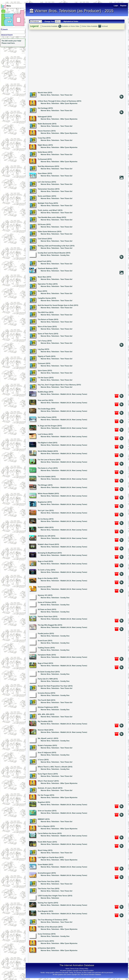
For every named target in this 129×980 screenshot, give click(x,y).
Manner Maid (43, 730)
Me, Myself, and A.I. (45, 738)
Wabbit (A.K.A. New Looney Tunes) (74, 394)
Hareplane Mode (44, 655)
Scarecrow (42, 587)
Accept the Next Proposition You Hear (53, 686)
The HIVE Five (43, 312)
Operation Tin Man (45, 284)
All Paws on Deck (44, 609)
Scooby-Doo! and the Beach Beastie (52, 253)
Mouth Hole (42, 93)
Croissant (42, 363)
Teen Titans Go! (66, 95)
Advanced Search (7, 35)
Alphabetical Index (71, 21)
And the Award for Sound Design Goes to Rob (55, 305)
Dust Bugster (43, 911)
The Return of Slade (46, 319)
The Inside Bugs (44, 409)
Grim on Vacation (45, 811)
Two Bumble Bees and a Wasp (49, 217)
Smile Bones (43, 152)
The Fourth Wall (44, 700)
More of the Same (45, 327)
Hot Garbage (43, 108)
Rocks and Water (44, 196)
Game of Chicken (44, 602)
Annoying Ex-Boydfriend (47, 553)
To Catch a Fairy (44, 570)
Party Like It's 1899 (45, 679)
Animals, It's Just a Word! (48, 788)
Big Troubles (43, 721)
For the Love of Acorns (47, 460)
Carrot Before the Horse (47, 833)
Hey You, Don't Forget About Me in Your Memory (57, 385)
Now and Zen (43, 400)
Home (67, 969)
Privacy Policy (84, 969)
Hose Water (42, 173)
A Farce (41, 760)
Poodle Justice (43, 633)
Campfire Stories (44, 298)
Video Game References (47, 232)
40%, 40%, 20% (44, 714)
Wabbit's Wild (43, 527)
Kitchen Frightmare (45, 707)
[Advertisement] (12, 60)
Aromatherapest (44, 873)
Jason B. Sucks (43, 941)
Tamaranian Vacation (46, 189)
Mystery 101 (43, 595)
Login (116, 6)
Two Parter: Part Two (46, 889)
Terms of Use (74, 969)
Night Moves (43, 145)
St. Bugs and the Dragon (47, 426)
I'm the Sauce (43, 378)
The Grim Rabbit (44, 477)
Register (123, 6)
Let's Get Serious (44, 182)
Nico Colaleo (88, 973)
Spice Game (42, 370)
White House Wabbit (46, 493)
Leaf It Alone (43, 434)
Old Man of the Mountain (48, 927)
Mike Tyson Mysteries (69, 103)
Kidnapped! (42, 117)
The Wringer (43, 485)
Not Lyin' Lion (43, 510)
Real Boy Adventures (46, 166)
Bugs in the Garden (45, 578)
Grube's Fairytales (45, 745)
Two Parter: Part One (46, 881)
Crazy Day (42, 138)
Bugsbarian (42, 502)
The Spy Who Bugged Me (47, 625)
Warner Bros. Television (50, 95)
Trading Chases (44, 648)
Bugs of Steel (43, 663)
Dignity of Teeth (44, 356)
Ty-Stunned (42, 159)
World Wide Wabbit (45, 451)
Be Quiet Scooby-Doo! (46, 672)
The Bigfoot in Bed (45, 443)
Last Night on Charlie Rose (48, 857)
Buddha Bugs (43, 392)
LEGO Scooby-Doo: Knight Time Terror (52, 896)
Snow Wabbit (43, 864)
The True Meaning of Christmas (50, 920)
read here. (11, 43)
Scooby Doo (65, 255)
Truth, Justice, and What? (48, 210)
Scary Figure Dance (45, 774)
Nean (40, 291)
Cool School (42, 239)
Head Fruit (42, 261)
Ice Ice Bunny (43, 519)
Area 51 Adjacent (44, 753)
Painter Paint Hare (45, 617)
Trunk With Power (45, 842)
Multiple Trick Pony (45, 203)
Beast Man (42, 277)
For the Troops (43, 795)
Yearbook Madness (45, 268)
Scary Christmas (44, 934)
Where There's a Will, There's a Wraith (53, 767)
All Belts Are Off (44, 536)
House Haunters (44, 131)
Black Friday (43, 850)
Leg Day (41, 349)
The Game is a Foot (45, 468)
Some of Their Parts (45, 334)
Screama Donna (44, 693)
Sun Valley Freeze (45, 417)
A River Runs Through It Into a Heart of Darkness (57, 101)
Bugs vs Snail (43, 561)
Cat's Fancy (42, 341)
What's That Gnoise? (46, 781)
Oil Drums (42, 224)
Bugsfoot (41, 802)
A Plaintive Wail (44, 948)
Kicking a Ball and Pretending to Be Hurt (54, 246)
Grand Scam (42, 641)
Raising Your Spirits (45, 903)
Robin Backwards (45, 124)
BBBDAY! (41, 819)
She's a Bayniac (44, 826)
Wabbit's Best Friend (46, 544)
